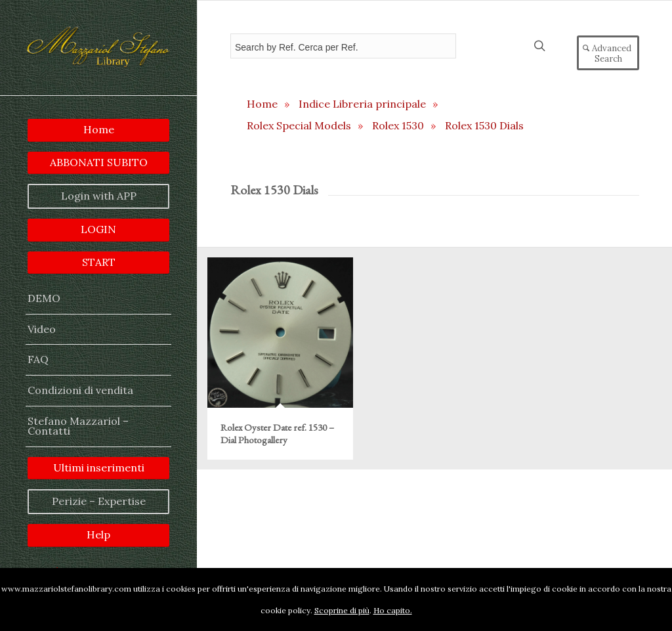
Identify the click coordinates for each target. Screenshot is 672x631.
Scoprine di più (342, 610)
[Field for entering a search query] (343, 46)
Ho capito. (393, 610)
